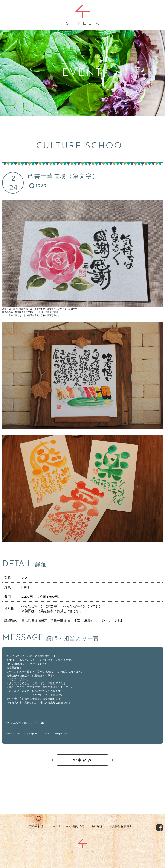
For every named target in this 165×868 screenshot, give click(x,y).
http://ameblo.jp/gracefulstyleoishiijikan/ (37, 734)
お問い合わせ (35, 826)
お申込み (82, 760)
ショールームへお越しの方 (67, 826)
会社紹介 (97, 826)
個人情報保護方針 (121, 826)
